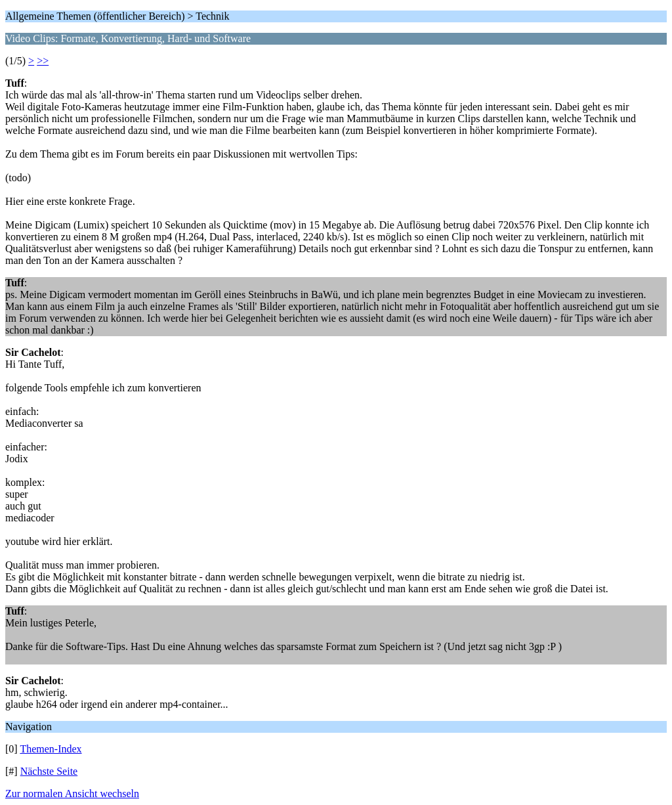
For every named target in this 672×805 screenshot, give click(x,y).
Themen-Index (51, 749)
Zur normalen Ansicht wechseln (72, 794)
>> (43, 61)
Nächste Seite (49, 771)
